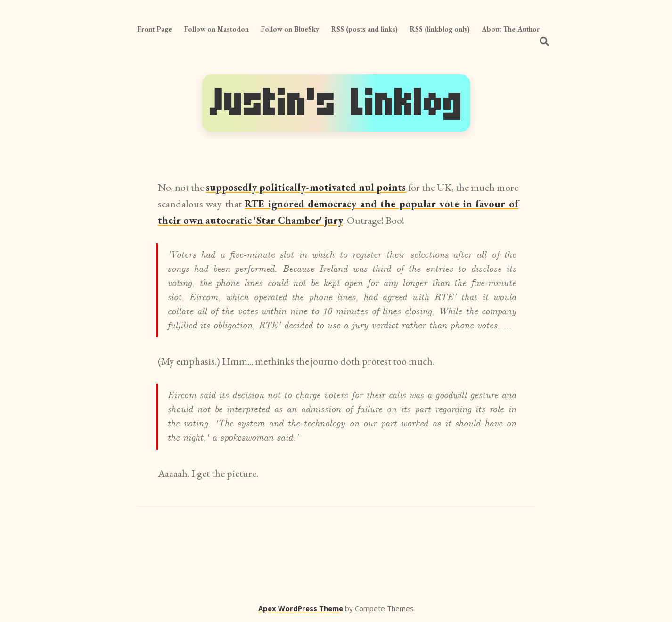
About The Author (511, 29)
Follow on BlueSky (290, 29)
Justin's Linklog (336, 103)
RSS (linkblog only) (440, 29)
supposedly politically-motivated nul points (306, 187)
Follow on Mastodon (216, 29)
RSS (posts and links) (364, 29)
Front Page (155, 29)
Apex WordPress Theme (301, 608)
